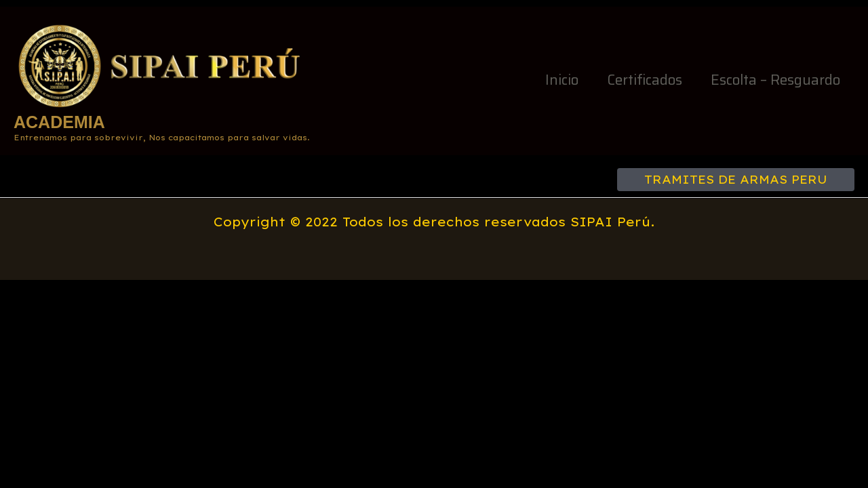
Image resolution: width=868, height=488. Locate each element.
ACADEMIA (59, 122)
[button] (736, 180)
